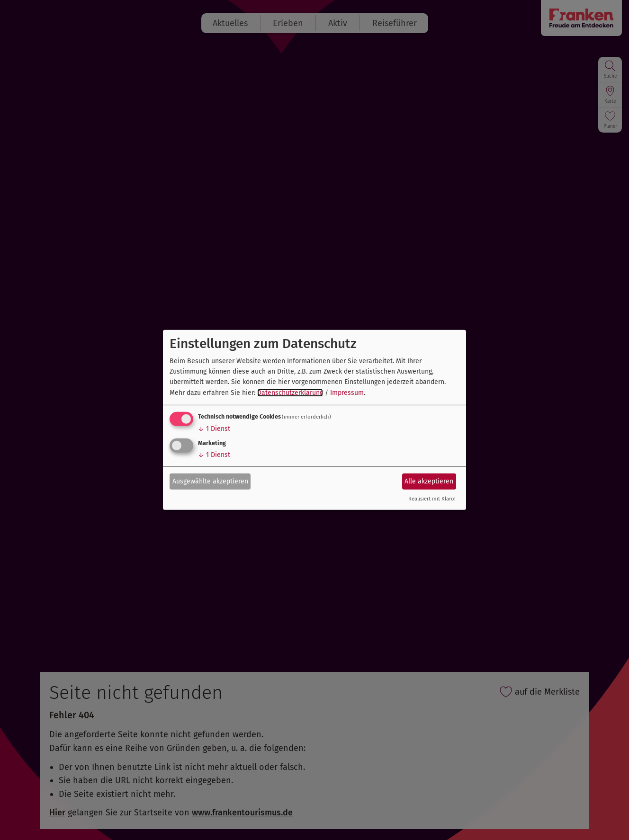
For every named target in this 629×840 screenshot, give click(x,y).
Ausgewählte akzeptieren (210, 481)
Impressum (347, 393)
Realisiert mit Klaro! (432, 499)
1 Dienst (214, 429)
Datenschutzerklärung (290, 393)
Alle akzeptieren (429, 481)
